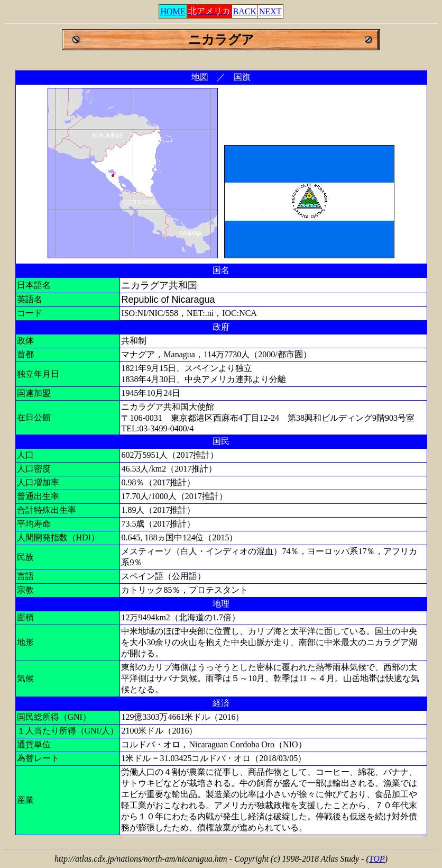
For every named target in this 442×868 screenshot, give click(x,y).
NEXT (270, 11)
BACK (245, 11)
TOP (377, 859)
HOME (173, 11)
